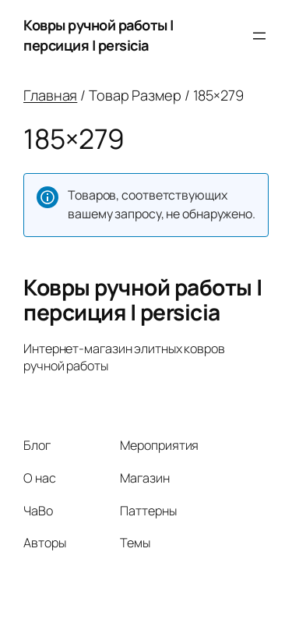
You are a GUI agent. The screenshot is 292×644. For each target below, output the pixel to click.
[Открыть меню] (259, 36)
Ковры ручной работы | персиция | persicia (99, 35)
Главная (50, 95)
